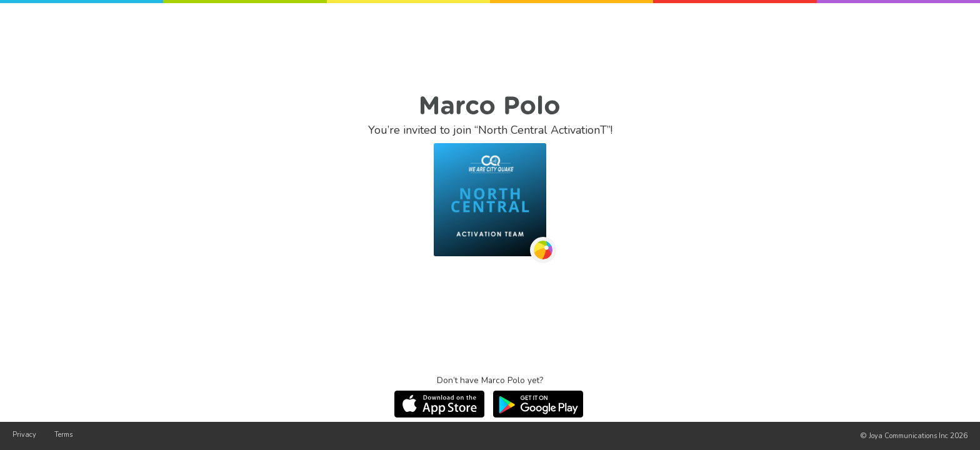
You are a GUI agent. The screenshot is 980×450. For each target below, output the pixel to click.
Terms (63, 435)
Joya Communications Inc (908, 436)
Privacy (24, 435)
